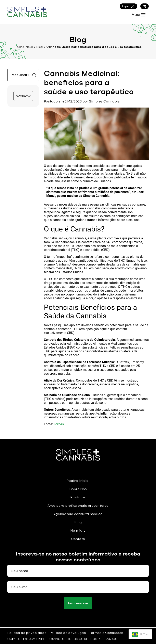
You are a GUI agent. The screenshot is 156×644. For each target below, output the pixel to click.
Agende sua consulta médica (78, 514)
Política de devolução (68, 633)
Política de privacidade (27, 633)
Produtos (78, 497)
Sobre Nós (78, 489)
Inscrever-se (78, 603)
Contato (78, 539)
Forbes (59, 424)
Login (128, 6)
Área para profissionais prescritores (78, 506)
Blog (40, 47)
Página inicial (24, 47)
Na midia (78, 530)
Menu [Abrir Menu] (139, 15)
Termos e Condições (106, 633)
